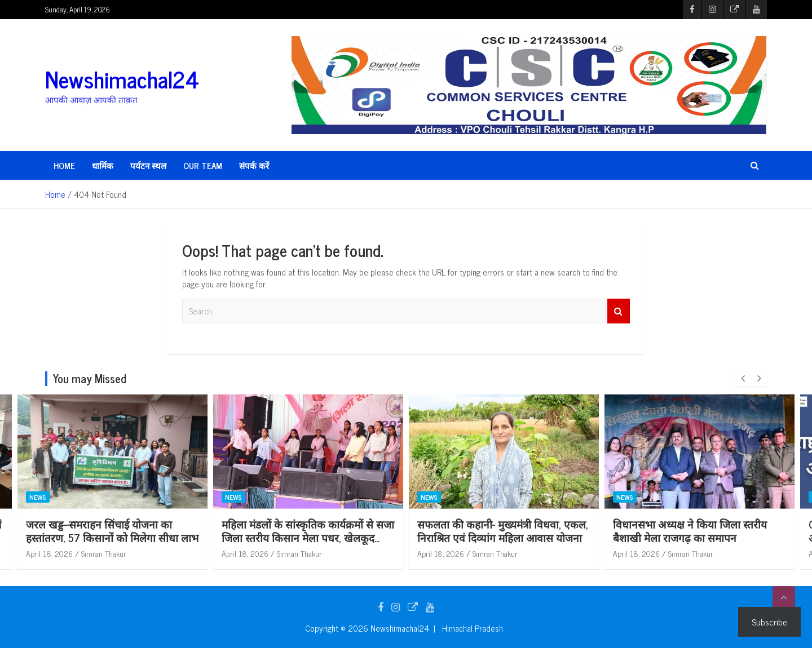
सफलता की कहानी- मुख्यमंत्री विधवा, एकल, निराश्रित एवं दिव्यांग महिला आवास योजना (689, 531)
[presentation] (743, 379)
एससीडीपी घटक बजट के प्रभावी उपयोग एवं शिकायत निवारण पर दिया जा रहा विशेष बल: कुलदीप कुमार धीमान (102, 538)
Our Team (203, 165)
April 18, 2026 (40, 553)
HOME (64, 165)
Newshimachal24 (122, 79)
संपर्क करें (254, 165)
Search (619, 311)
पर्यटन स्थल (148, 165)
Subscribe (769, 622)
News (28, 497)
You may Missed (90, 378)
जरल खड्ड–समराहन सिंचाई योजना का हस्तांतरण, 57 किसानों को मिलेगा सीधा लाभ (298, 531)
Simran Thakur (94, 553)
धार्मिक (103, 165)
